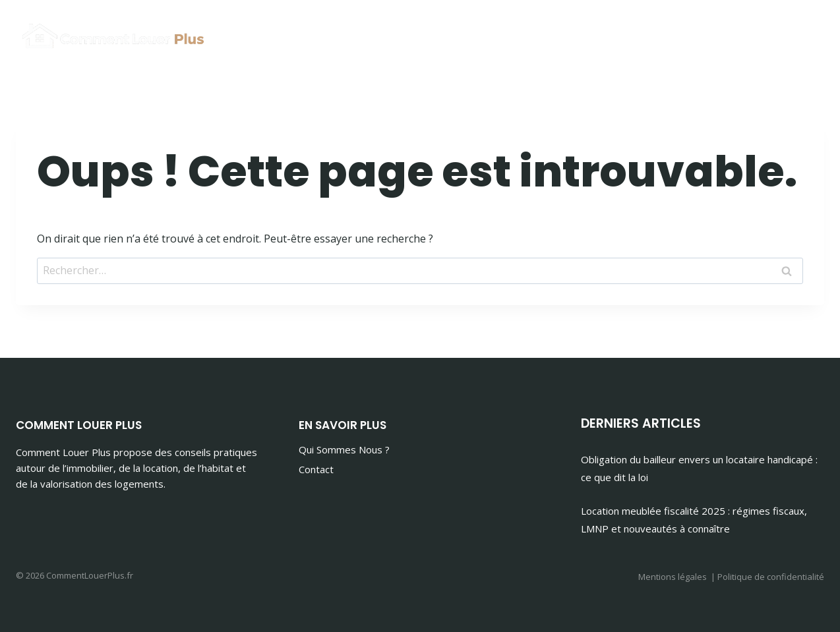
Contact (316, 469)
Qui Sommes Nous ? (344, 449)
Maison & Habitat (761, 33)
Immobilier (654, 33)
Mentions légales (673, 577)
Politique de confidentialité (771, 577)
